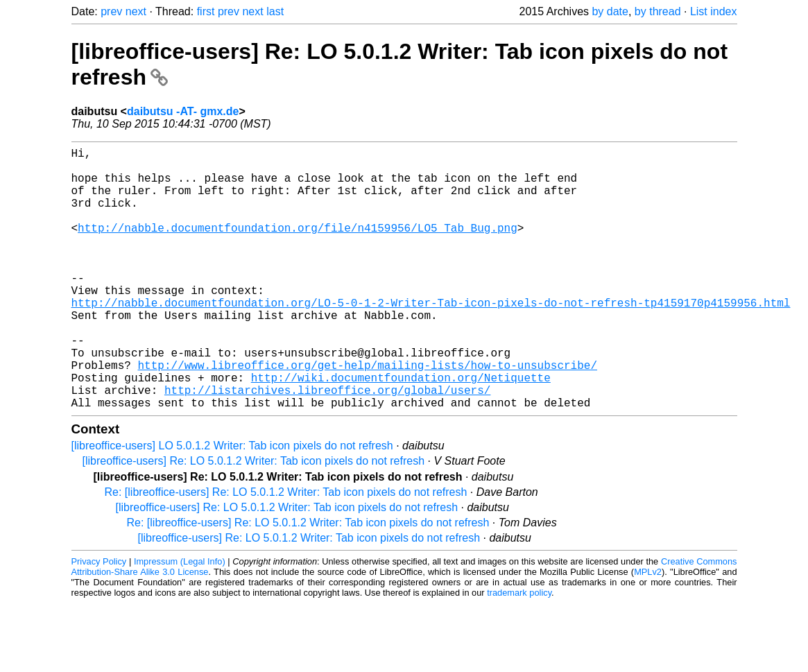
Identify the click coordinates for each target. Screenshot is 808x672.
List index (714, 11)
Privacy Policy (99, 620)
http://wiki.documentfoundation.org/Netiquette (401, 430)
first (206, 11)
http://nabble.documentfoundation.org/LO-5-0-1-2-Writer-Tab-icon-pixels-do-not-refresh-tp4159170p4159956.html (431, 338)
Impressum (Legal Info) (180, 620)
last (275, 11)
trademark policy (519, 651)
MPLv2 (648, 630)
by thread (658, 11)
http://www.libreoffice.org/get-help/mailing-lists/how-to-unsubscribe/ (368, 415)
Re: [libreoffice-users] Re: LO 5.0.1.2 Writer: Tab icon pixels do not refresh (286, 550)
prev (111, 11)
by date (610, 11)
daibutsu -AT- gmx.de (183, 111)
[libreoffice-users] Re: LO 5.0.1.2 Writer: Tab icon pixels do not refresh (254, 519)
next (136, 11)
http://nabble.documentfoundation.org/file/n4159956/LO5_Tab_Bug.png (298, 247)
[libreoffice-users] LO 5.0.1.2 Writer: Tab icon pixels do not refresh (232, 504)
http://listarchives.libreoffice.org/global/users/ (327, 445)
